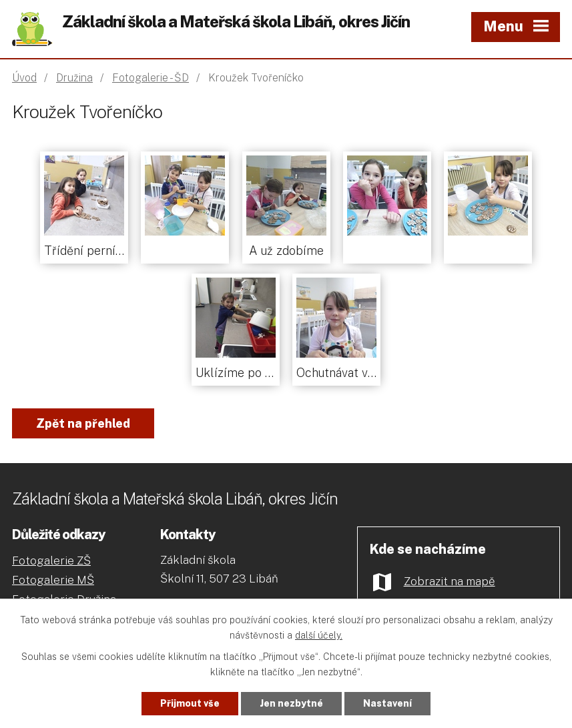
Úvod (24, 78)
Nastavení (387, 703)
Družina (74, 78)
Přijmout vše (190, 703)
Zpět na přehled (83, 423)
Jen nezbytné (291, 703)
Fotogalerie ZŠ (51, 561)
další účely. (319, 635)
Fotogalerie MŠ (53, 580)
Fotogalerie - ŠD (151, 78)
